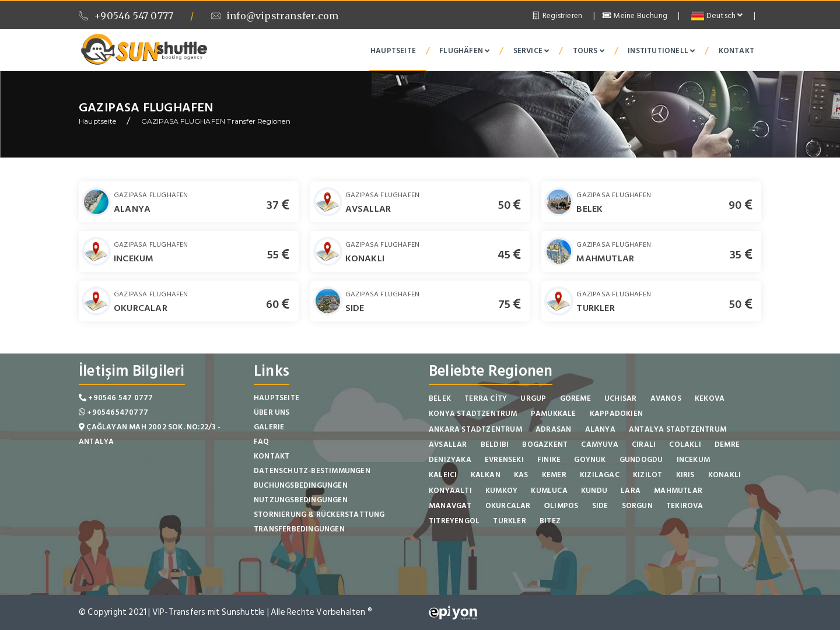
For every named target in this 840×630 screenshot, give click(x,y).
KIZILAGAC (600, 475)
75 (510, 304)
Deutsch (717, 15)
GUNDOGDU (641, 460)
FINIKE (549, 460)
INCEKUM (134, 258)
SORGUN (637, 506)
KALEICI (443, 475)
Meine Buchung (635, 16)
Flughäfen (464, 51)
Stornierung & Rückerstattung (319, 514)
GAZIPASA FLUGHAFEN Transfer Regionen (216, 121)
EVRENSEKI (504, 460)
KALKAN (486, 475)
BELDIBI (495, 444)
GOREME (575, 398)
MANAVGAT (450, 506)
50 (510, 205)
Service (531, 51)
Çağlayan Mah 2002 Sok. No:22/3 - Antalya (150, 434)
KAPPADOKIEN (616, 414)
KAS (521, 475)
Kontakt (736, 51)
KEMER (554, 475)
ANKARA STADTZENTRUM (475, 429)
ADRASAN (553, 429)
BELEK (589, 209)
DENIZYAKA (450, 460)
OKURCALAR (141, 308)
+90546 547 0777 (126, 16)
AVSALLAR (368, 209)
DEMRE (727, 444)
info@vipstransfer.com (275, 16)
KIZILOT (647, 475)
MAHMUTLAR (605, 258)
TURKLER (595, 308)
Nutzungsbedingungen (301, 500)
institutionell (661, 51)
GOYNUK (590, 460)
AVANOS (666, 398)
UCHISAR (620, 398)
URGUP (533, 398)
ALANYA (132, 209)
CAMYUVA (599, 444)
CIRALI (644, 444)
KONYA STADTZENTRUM (473, 414)
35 (741, 255)
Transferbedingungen (299, 529)
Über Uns (272, 412)
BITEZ (550, 521)
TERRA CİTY (486, 398)
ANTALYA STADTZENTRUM (678, 429)
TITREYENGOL (454, 521)
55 (279, 255)
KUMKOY (501, 491)
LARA (631, 491)
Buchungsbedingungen (301, 485)
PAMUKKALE (554, 414)
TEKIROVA (685, 506)
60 (278, 304)
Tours (589, 51)
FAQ (262, 442)
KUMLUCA (549, 491)
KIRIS (685, 475)
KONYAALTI (450, 491)
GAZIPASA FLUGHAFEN (151, 195)
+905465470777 (113, 412)
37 (278, 205)
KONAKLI (365, 258)
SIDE (355, 308)
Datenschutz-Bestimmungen (312, 471)
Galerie (269, 427)
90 (741, 205)
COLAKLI (685, 444)
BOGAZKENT (545, 444)
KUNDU (594, 491)
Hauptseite (393, 51)
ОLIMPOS (561, 506)
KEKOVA (710, 398)
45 (510, 255)
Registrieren (556, 16)
